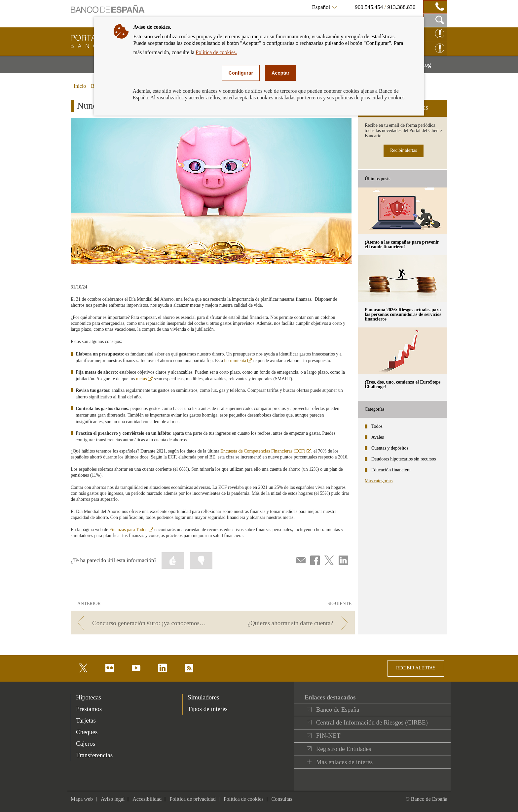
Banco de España (338, 710)
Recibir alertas (404, 150)
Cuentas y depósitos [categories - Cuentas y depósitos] (390, 448)
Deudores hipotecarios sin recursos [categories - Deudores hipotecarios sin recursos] (404, 459)
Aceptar (280, 73)
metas (145, 379)
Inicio (80, 86)
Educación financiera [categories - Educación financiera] (391, 470)
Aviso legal (113, 799)
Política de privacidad (193, 799)
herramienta (238, 361)
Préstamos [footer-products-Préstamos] (89, 709)
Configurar (241, 73)
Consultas (282, 799)
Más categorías (379, 481)
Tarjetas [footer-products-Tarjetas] (86, 720)
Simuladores (203, 697)
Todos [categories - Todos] (377, 426)
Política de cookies (244, 799)
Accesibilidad (147, 799)
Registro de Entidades (344, 749)
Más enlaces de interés (344, 762)
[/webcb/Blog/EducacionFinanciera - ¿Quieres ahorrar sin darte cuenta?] (285, 623)
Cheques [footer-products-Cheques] (87, 732)
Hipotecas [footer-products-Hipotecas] (89, 697)
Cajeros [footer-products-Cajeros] (86, 744)
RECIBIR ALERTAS (416, 668)
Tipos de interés (208, 709)
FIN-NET (328, 736)
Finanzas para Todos (131, 530)
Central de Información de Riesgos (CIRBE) (372, 722)
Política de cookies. (216, 52)
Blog (433, 67)
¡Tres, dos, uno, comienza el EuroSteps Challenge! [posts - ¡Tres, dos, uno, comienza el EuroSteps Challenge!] (403, 384)
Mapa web (82, 799)
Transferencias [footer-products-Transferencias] (94, 755)
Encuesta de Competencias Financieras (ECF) (266, 451)
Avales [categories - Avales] (378, 437)
